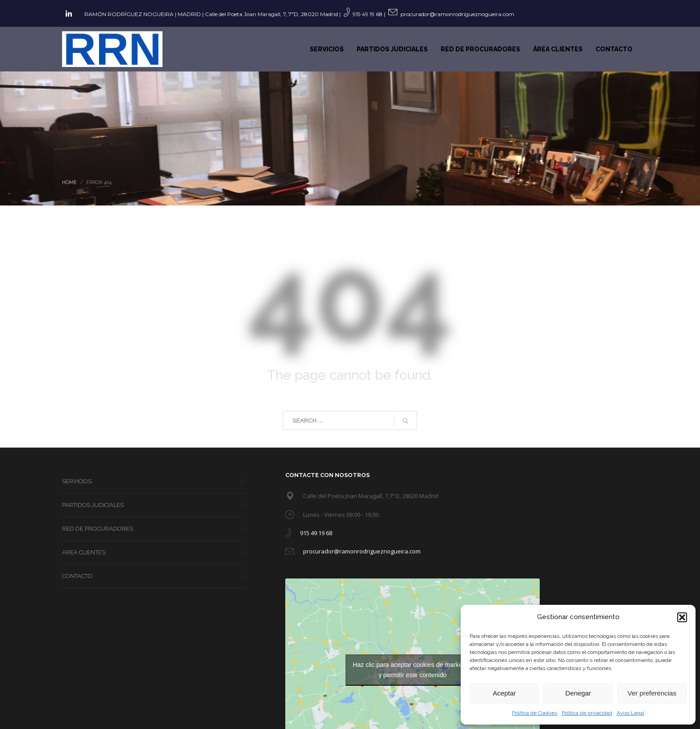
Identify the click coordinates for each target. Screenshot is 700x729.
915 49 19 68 (368, 14)
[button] (682, 617)
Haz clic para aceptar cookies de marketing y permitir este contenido (412, 670)
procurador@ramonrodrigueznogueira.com (457, 14)
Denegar (578, 693)
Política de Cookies (535, 713)
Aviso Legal (630, 713)
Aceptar (504, 693)
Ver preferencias (652, 693)
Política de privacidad (587, 713)
